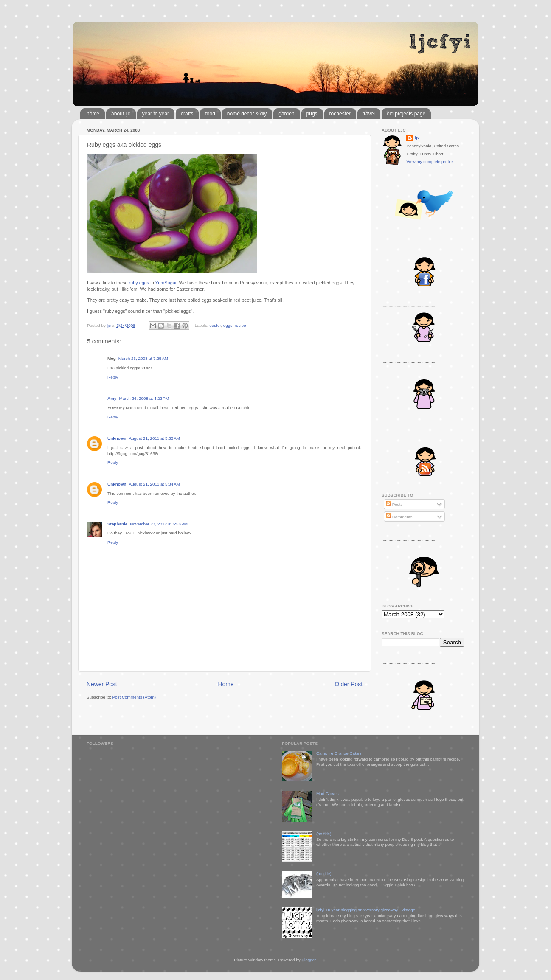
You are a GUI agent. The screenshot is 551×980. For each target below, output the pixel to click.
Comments (399, 517)
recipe (240, 325)
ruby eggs (139, 283)
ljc (417, 137)
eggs (228, 325)
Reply (113, 377)
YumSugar (166, 283)
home (93, 114)
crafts (187, 114)
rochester (340, 114)
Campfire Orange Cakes (339, 753)
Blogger (309, 960)
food (210, 114)
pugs (312, 114)
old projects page (406, 114)
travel (369, 114)
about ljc (121, 114)
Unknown (117, 438)
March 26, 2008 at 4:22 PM (144, 398)
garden (286, 114)
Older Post (349, 684)
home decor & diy (247, 114)
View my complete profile (430, 161)
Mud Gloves (328, 793)
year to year (156, 114)
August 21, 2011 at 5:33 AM (154, 438)
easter (215, 325)
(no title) (324, 834)
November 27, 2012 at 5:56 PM (159, 524)
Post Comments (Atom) (134, 697)
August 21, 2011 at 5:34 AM (154, 484)
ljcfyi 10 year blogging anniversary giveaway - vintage (366, 910)
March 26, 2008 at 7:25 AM (143, 358)
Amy (112, 398)
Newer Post (102, 684)
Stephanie (117, 524)
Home (226, 684)
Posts (394, 504)
